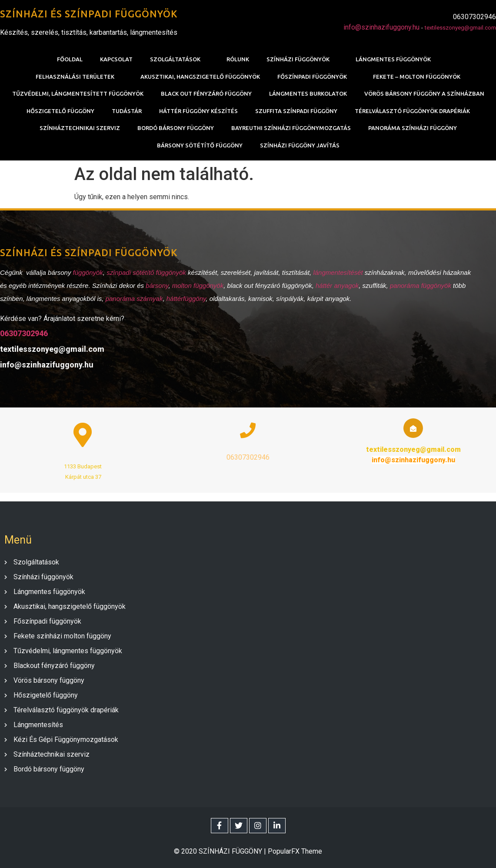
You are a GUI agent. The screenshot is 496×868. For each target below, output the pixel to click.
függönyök (88, 272)
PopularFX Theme (295, 851)
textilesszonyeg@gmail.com (460, 28)
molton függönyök (198, 285)
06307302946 (24, 333)
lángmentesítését (339, 272)
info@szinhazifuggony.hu (381, 27)
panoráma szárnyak (134, 299)
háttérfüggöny (186, 299)
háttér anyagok (337, 285)
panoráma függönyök (421, 285)
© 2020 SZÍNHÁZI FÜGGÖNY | (221, 851)
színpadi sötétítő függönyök (146, 272)
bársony (157, 285)
